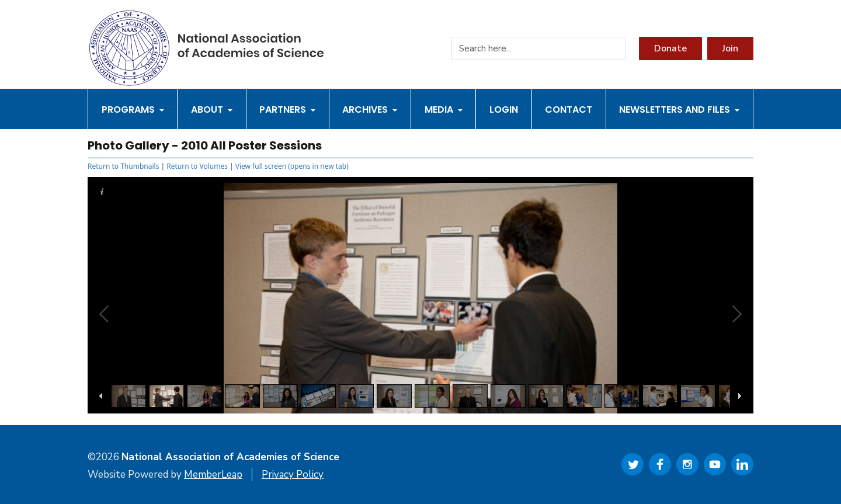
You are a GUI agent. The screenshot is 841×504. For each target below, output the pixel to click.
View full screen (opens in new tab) (292, 166)
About (212, 110)
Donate (670, 48)
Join (730, 48)
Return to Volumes (197, 166)
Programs (133, 110)
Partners (287, 110)
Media (444, 110)
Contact (569, 110)
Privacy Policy (293, 475)
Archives (370, 110)
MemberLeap (213, 475)
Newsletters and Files (679, 110)
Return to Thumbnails (123, 166)
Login (504, 110)
